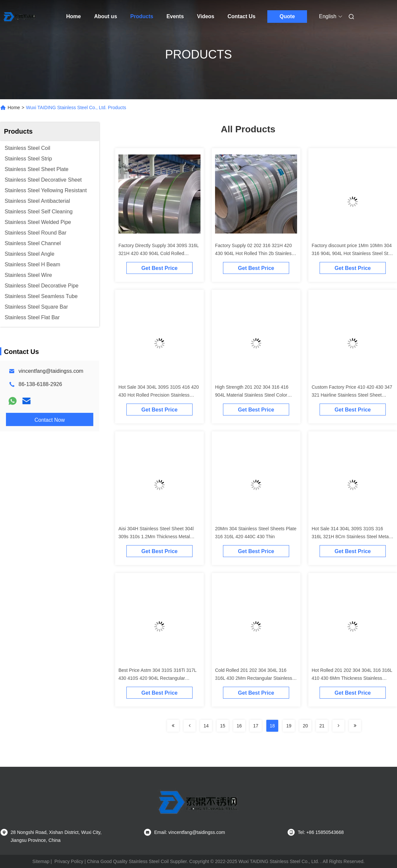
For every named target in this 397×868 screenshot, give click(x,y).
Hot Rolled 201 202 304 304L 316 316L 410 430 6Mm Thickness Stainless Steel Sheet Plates (352, 678)
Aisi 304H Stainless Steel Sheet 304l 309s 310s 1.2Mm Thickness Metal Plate (156, 537)
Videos (206, 16)
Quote (287, 16)
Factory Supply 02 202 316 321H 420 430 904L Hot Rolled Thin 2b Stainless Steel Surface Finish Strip (254, 253)
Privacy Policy (69, 861)
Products (142, 16)
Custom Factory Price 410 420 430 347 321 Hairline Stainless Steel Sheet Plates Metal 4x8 (352, 395)
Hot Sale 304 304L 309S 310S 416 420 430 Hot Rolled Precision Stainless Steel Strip (159, 395)
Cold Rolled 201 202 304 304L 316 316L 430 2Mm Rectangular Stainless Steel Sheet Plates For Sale (254, 678)
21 (322, 726)
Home (73, 16)
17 (256, 726)
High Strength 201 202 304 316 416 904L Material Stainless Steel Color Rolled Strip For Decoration (252, 395)
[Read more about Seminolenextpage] (173, 726)
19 (289, 726)
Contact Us (242, 16)
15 (223, 726)
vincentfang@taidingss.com (51, 371)
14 (206, 726)
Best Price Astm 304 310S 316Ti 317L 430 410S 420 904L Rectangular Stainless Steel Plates (157, 678)
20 (305, 726)
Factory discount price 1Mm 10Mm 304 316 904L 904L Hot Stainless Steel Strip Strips (353, 253)
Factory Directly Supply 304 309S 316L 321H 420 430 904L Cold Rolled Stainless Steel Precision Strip (158, 253)
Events (175, 16)
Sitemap (41, 861)
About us (105, 16)
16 (239, 726)
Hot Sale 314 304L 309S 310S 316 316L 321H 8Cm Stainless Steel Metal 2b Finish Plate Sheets (351, 537)
